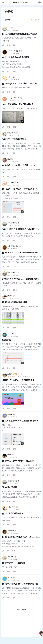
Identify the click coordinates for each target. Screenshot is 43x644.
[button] (40, 3)
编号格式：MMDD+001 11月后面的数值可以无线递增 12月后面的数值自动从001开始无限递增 (16, 64)
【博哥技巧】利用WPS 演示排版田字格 (18, 380)
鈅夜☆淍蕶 (13, 133)
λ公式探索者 (13, 182)
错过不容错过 (13, 223)
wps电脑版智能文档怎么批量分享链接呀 (21, 34)
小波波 (11, 77)
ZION (11, 333)
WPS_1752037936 (15, 98)
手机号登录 (13, 507)
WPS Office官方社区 (21, 3)
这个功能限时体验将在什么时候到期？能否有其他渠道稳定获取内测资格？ (21, 585)
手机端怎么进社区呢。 (10, 567)
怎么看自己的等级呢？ (14, 513)
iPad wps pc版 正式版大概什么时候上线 (21, 83)
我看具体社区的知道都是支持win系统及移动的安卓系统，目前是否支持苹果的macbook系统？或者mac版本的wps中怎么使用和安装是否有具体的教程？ (21, 468)
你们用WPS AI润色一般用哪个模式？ (20, 165)
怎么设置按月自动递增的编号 (17, 57)
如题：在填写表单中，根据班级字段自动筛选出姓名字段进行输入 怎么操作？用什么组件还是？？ (21, 196)
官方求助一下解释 (10, 487)
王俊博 (15, 374)
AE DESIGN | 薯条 (15, 51)
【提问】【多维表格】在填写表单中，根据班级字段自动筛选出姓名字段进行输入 (21, 190)
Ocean (11, 455)
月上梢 (11, 577)
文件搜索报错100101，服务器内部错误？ (22, 421)
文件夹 (11, 296)
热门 (32, 20)
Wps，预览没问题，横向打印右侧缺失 (18, 104)
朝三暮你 (12, 557)
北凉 (10, 159)
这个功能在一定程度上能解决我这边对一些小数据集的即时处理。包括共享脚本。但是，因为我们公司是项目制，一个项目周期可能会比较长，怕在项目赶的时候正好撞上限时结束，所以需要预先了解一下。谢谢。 (21, 591)
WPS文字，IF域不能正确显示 (14, 139)
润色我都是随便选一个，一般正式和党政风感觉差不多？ (21, 171)
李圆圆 (11, 414)
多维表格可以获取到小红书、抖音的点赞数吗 (21, 279)
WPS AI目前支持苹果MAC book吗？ (20, 461)
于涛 (10, 27)
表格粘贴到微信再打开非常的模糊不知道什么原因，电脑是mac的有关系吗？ (21, 308)
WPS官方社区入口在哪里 (15, 563)
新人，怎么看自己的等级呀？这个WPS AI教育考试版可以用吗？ (21, 519)
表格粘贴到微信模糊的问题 (16, 302)
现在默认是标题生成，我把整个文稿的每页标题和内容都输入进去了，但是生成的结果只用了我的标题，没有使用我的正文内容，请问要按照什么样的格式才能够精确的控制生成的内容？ (21, 260)
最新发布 (37, 20)
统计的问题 (7, 340)
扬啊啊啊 (12, 530)
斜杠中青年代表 (14, 246)
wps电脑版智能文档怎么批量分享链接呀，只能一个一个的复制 (21, 39)
